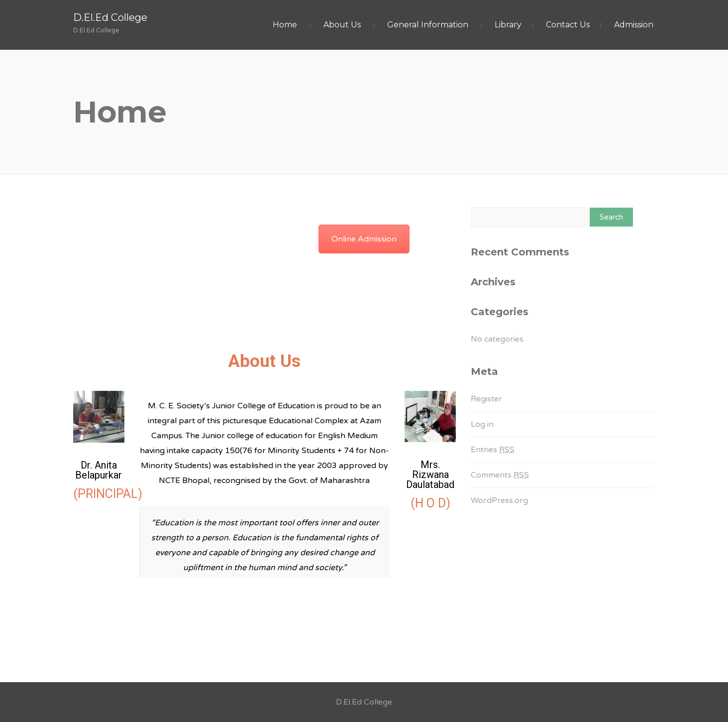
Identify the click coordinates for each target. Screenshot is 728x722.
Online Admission (364, 239)
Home (285, 25)
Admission (634, 25)
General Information (428, 25)
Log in (482, 424)
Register (486, 399)
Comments (500, 475)
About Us (342, 25)
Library (508, 25)
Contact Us (568, 25)
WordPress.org (499, 500)
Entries (493, 450)
